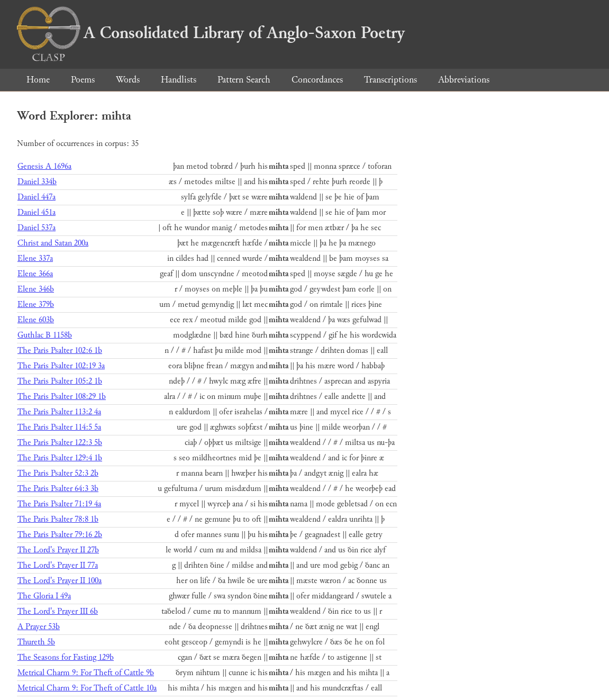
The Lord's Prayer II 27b (58, 550)
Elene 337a (35, 258)
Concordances (317, 80)
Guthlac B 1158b (45, 335)
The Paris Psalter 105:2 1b (60, 381)
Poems (83, 80)
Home (38, 80)
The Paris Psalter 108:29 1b (62, 397)
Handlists (179, 80)
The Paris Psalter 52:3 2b (58, 473)
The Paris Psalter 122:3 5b (60, 443)
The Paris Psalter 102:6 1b (60, 351)
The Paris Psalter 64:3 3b (58, 489)
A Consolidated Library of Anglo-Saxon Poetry (211, 33)
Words (128, 80)
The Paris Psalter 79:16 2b (60, 535)
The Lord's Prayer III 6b (58, 611)
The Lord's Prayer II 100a (60, 581)
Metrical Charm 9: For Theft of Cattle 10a (87, 688)
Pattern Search (244, 80)
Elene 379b (36, 304)
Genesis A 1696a (44, 166)
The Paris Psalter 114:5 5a (59, 427)
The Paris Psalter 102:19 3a (61, 366)
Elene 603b (36, 320)
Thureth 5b (36, 642)
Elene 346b (36, 289)
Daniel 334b (37, 182)
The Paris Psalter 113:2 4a (59, 412)
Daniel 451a (37, 212)
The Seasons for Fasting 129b (66, 657)
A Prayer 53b (39, 627)
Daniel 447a (37, 197)
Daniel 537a (37, 228)
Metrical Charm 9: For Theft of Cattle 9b (86, 673)
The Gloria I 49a (44, 596)
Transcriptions (390, 80)
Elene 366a (35, 274)
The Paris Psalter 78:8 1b (58, 519)
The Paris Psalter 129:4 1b (60, 458)
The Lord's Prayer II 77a (58, 565)
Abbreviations (464, 80)
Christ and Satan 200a (53, 243)
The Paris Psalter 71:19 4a (59, 504)
